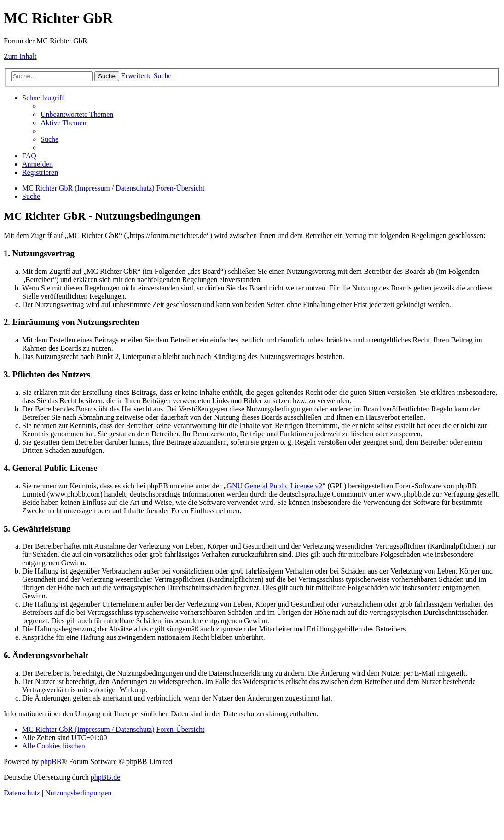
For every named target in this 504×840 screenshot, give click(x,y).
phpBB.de (105, 777)
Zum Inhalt (20, 56)
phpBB (51, 762)
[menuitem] (77, 114)
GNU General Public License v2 (274, 486)
